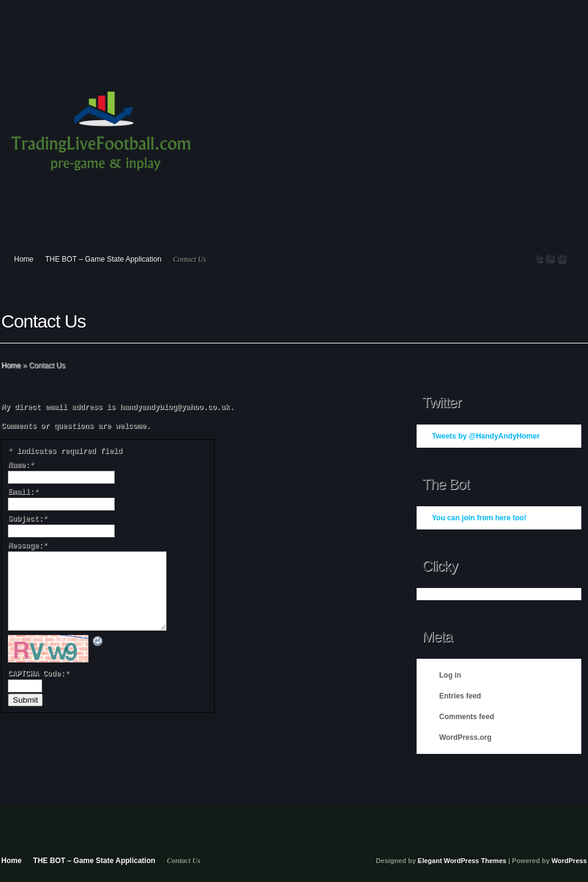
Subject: (28, 519)
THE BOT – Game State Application (103, 259)
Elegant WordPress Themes (462, 861)
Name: (21, 465)
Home (24, 259)
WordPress (569, 861)
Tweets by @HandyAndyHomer (486, 436)
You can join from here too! (479, 518)
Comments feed (467, 717)
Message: (28, 546)
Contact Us (190, 259)
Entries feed (460, 696)
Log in (450, 675)
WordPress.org (465, 737)
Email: (23, 492)
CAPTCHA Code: (39, 674)
